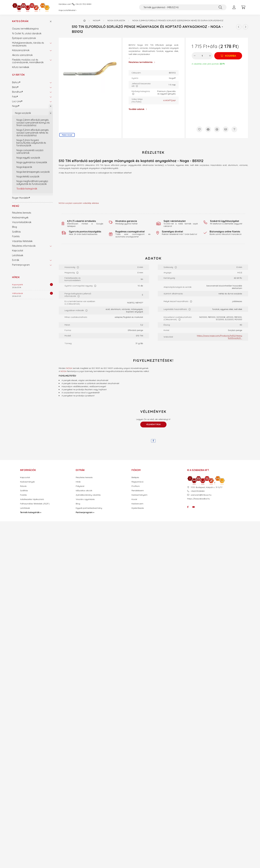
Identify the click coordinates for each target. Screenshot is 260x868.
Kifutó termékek (21, 67)
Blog (14, 227)
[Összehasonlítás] (208, 129)
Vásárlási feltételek (22, 241)
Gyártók (18, 75)
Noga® (16, 106)
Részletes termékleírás (141, 62)
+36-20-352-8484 (83, 4)
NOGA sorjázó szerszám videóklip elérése (79, 203)
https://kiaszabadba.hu (199, 499)
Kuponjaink (17, 285)
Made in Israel (67, 135)
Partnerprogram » (85, 512)
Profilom (136, 486)
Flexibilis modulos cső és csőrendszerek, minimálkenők (28, 61)
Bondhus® (17, 92)
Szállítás (16, 232)
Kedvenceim (137, 504)
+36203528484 (198, 491)
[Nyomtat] (217, 129)
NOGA (69, 368)
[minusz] (195, 56)
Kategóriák (20, 21)
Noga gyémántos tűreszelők (32, 162)
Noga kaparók (24, 167)
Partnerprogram (21, 265)
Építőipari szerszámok (24, 38)
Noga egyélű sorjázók (28, 158)
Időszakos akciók (84, 491)
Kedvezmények (20, 218)
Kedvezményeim (139, 495)
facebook (188, 507)
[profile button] (234, 7)
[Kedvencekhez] (199, 129)
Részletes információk (24, 246)
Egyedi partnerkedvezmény (89, 508)
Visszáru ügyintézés (85, 499)
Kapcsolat (18, 251)
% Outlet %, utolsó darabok (27, 33)
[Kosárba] (228, 56)
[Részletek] (51, 285)
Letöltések (18, 255)
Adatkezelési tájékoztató (32, 499)
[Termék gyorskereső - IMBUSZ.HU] (183, 7)
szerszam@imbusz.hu (201, 495)
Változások (17, 293)
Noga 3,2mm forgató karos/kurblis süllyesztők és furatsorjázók (31, 143)
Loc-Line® (17, 101)
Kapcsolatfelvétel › (68, 10)
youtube (194, 507)
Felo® (15, 97)
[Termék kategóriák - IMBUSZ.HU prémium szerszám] (84, 20)
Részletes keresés (22, 213)
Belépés (135, 477)
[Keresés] (220, 7)
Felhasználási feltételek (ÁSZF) (35, 504)
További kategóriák (27, 189)
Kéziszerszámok (21, 50)
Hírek (16, 277)
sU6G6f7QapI (169, 100)
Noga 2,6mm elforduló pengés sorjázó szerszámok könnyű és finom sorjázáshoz (33, 123)
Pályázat (80, 486)
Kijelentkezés (138, 508)
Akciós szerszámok (22, 55)
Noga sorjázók (23, 113)
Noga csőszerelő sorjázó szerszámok (30, 152)
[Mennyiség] (202, 56)
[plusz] (210, 56)
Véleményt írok (153, 424)
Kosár (134, 499)
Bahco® (16, 82)
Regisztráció (138, 482)
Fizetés (16, 236)
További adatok (136, 109)
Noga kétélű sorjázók (28, 176)
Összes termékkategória (25, 29)
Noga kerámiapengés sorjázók (33, 172)
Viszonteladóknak (22, 222)
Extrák (16, 260)
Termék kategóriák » (31, 512)
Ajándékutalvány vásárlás (88, 495)
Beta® (15, 87)
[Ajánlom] (226, 129)
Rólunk (23, 486)
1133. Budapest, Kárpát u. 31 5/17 (206, 487)
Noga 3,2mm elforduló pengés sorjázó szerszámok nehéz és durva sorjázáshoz (33, 133)
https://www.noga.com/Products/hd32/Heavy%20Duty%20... (220, 337)
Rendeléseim (138, 491)
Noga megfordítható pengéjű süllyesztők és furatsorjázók (32, 182)
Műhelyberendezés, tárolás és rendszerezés (28, 44)
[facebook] (153, 441)
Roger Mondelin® (21, 198)
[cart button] (243, 7)
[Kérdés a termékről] (234, 129)
